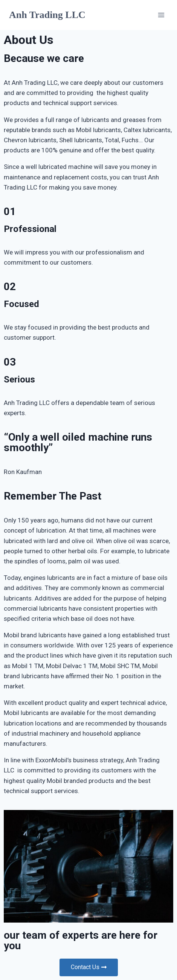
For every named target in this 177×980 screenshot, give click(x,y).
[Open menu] (161, 15)
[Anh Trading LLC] (47, 15)
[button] (89, 967)
